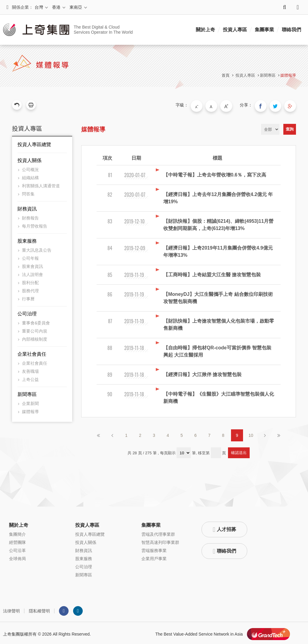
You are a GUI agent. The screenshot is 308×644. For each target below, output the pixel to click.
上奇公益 (30, 377)
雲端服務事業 (154, 548)
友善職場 (30, 369)
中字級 (221, 105)
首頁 (226, 75)
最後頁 (279, 433)
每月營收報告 (35, 224)
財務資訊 (27, 207)
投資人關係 (29, 158)
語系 (298, 7)
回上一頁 (17, 105)
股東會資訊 (32, 264)
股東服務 (27, 239)
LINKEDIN (78, 609)
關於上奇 (205, 30)
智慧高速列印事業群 (160, 540)
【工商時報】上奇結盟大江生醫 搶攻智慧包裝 (212, 273)
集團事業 (264, 30)
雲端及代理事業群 (158, 532)
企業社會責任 (32, 352)
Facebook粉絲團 (64, 609)
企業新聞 (30, 401)
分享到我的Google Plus (291, 105)
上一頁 (112, 433)
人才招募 (226, 527)
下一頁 (265, 433)
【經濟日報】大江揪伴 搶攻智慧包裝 (202, 372)
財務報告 (30, 216)
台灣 (39, 7)
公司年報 (30, 256)
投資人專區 (235, 30)
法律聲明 (11, 609)
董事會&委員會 (36, 321)
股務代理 (30, 289)
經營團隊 (17, 540)
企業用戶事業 (154, 557)
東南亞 (76, 7)
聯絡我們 (291, 30)
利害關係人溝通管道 (41, 184)
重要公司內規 (35, 329)
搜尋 (285, 7)
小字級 (208, 105)
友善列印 (31, 105)
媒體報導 (288, 75)
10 (251, 433)
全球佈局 (17, 557)
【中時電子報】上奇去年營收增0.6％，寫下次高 (215, 173)
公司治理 (27, 312)
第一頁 (99, 433)
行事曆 (28, 297)
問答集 (28, 192)
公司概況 (30, 167)
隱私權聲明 (39, 609)
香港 (56, 7)
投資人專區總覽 (34, 142)
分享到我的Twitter (279, 105)
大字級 (234, 105)
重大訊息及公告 (37, 248)
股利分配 (30, 281)
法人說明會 (32, 272)
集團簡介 (17, 532)
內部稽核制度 (35, 337)
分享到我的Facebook (266, 105)
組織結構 (30, 176)
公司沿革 (17, 548)
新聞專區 (27, 392)
